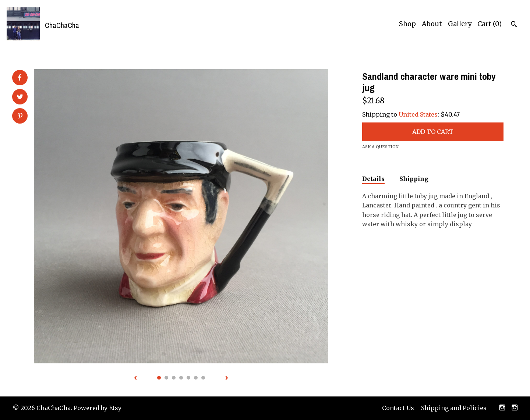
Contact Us (398, 408)
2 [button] (166, 378)
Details (373, 179)
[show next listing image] (227, 378)
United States (418, 114)
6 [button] (196, 378)
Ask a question (380, 147)
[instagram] (502, 408)
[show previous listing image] (135, 378)
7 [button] (203, 378)
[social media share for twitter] (20, 97)
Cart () (490, 24)
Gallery (460, 24)
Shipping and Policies (454, 408)
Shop (407, 24)
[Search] (514, 25)
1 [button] (159, 378)
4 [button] (181, 378)
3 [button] (174, 378)
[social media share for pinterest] (20, 117)
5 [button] (188, 378)
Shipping (414, 179)
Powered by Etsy (98, 408)
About (432, 24)
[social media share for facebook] (20, 78)
